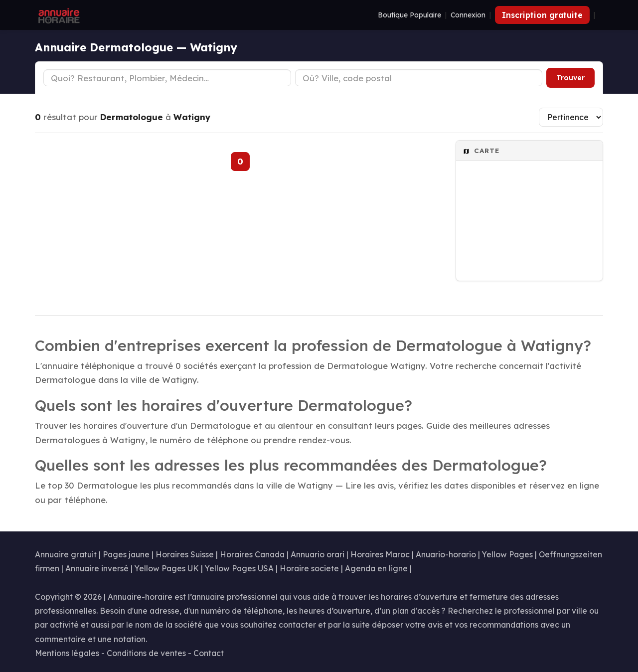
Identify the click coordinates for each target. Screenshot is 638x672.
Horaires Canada (252, 554)
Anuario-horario (446, 554)
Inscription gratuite (542, 15)
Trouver (570, 78)
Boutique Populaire (409, 15)
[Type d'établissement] (167, 78)
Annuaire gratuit (66, 554)
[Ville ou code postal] (419, 78)
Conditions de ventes (146, 653)
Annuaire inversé (97, 568)
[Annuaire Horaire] (58, 15)
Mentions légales (67, 653)
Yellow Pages (507, 554)
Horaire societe (309, 568)
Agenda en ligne (376, 568)
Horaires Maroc (380, 554)
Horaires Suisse (185, 554)
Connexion (468, 15)
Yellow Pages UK (167, 568)
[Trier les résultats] (571, 117)
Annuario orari (318, 554)
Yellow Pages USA (239, 568)
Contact (209, 653)
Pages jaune (126, 554)
